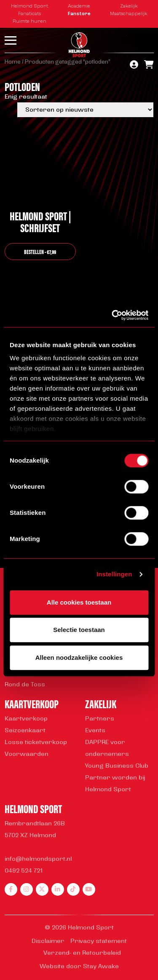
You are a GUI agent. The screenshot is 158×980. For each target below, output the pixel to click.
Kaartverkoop (26, 719)
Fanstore (79, 14)
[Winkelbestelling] (85, 110)
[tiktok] (73, 889)
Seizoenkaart (25, 731)
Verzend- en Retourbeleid (82, 953)
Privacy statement (99, 941)
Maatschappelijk (129, 14)
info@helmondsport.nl (38, 859)
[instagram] (27, 889)
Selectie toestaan (79, 630)
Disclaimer (48, 941)
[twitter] (42, 889)
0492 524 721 (24, 871)
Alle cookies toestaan (79, 602)
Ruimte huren (29, 22)
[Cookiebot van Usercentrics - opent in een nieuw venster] (112, 315)
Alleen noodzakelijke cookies (79, 657)
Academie (79, 7)
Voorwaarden (27, 754)
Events (95, 731)
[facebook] (11, 889)
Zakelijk (129, 7)
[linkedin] (58, 889)
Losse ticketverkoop (36, 743)
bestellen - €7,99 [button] (40, 252)
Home (13, 62)
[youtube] (89, 889)
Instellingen (114, 574)
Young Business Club (117, 766)
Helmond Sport (29, 7)
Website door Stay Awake (79, 967)
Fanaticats (29, 14)
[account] (134, 65)
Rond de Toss (25, 685)
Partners (100, 719)
